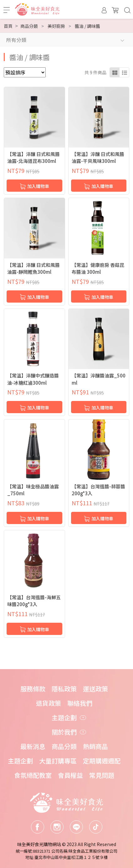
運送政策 (95, 689)
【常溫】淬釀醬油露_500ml (99, 379)
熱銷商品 (95, 746)
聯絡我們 (80, 703)
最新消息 (33, 746)
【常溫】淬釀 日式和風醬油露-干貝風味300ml (98, 158)
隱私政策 (64, 689)
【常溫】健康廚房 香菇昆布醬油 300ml (98, 268)
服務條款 (33, 689)
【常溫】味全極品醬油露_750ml (33, 490)
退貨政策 (49, 703)
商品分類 (64, 746)
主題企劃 (20, 761)
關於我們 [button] (64, 732)
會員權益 (70, 775)
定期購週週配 (102, 761)
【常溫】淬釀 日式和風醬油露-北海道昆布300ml (33, 158)
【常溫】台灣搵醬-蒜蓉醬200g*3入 (98, 490)
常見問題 (102, 775)
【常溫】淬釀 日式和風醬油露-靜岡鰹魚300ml (33, 268)
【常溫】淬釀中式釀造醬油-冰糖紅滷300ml (33, 379)
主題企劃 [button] (64, 717)
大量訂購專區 (58, 761)
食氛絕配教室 (33, 775)
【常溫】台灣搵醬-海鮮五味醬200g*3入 (34, 601)
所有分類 (16, 40)
